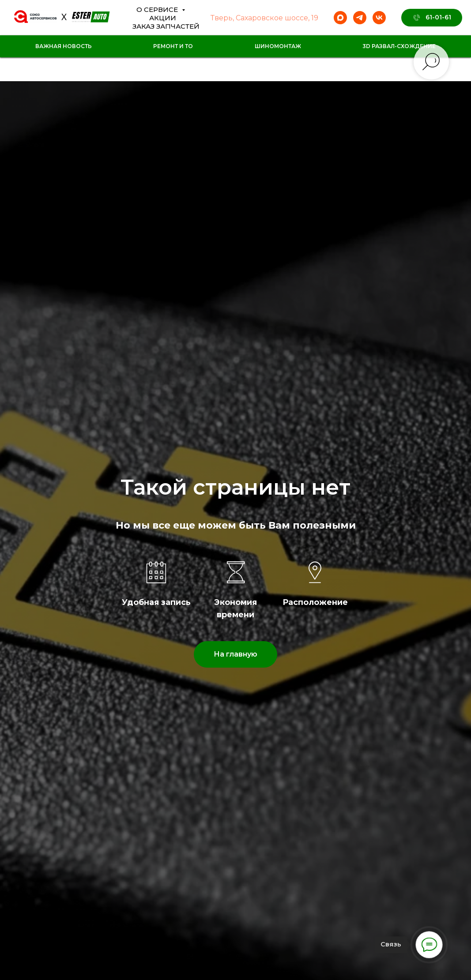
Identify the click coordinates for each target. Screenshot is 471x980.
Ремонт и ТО (173, 46)
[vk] (379, 18)
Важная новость (64, 46)
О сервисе (158, 9)
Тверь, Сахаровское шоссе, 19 (264, 18)
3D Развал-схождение (399, 46)
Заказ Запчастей (166, 26)
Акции (163, 18)
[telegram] (360, 18)
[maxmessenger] (340, 18)
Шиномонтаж (278, 46)
